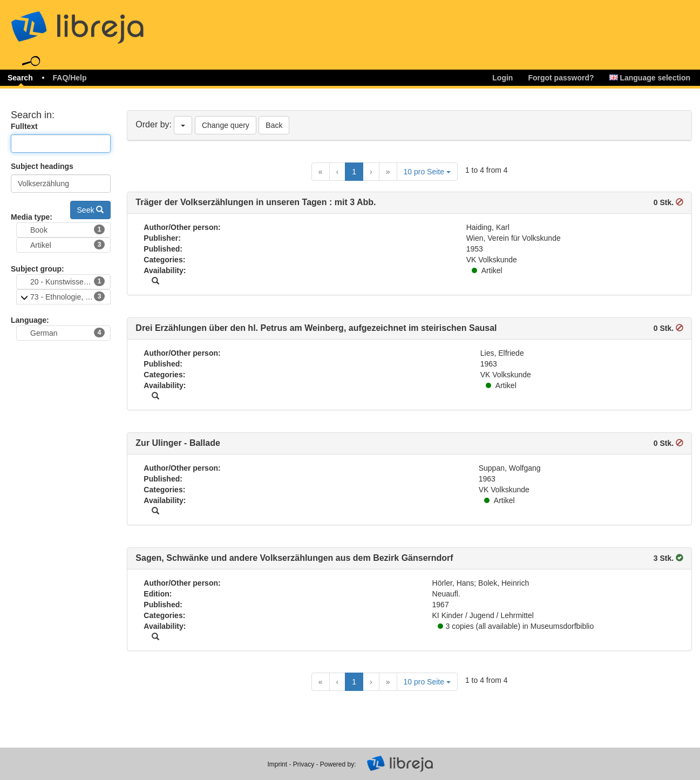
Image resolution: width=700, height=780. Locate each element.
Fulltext (24, 126)
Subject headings (42, 166)
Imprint (277, 764)
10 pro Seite (427, 172)
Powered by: (338, 764)
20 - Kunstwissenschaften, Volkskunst (70, 281)
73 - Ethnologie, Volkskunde (70, 296)
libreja (97, 23)
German (67, 333)
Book (67, 229)
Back (274, 125)
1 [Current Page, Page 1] (354, 172)
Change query (226, 125)
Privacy (304, 764)
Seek (91, 210)
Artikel (67, 245)
